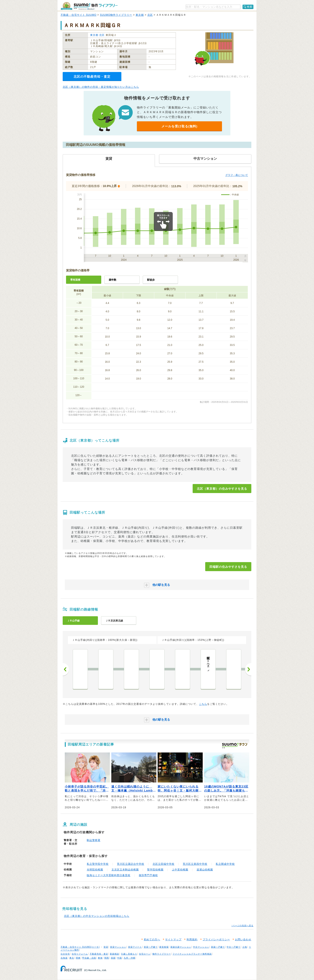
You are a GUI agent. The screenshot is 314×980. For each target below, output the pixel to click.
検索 (250, 7)
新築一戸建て (218, 947)
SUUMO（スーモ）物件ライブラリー (89, 6)
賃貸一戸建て (151, 947)
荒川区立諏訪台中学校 (131, 864)
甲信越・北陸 (89, 958)
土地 (245, 947)
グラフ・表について (237, 175)
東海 (100, 958)
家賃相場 (164, 947)
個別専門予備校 (148, 875)
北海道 (64, 958)
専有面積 (75, 280)
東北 (72, 958)
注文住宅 (65, 954)
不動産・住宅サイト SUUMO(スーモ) (80, 947)
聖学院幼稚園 (155, 870)
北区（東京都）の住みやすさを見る (222, 489)
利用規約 (192, 939)
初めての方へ (152, 939)
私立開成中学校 (225, 864)
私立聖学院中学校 (98, 864)
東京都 (140, 15)
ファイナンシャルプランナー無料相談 (192, 954)
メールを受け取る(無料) (179, 126)
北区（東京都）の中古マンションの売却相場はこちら (97, 916)
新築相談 (114, 954)
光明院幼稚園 (95, 870)
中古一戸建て (234, 947)
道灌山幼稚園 (205, 870)
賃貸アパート (135, 947)
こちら (203, 704)
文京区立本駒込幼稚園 (125, 870)
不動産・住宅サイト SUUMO (78, 15)
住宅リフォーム (80, 954)
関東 (78, 958)
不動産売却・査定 (99, 954)
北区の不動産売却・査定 (92, 77)
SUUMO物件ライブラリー (116, 15)
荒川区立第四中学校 (195, 864)
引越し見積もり (129, 954)
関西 (107, 958)
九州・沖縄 (129, 958)
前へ (66, 669)
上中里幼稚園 (180, 870)
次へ (248, 669)
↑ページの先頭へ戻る (242, 926)
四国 (113, 958)
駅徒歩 (151, 280)
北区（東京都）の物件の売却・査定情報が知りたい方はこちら (101, 87)
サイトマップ (173, 939)
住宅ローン (145, 954)
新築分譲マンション (181, 947)
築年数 (113, 280)
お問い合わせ (243, 939)
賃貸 (106, 947)
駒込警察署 (94, 840)
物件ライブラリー (162, 954)
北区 (150, 15)
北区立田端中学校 (163, 864)
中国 (119, 958)
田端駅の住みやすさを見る (228, 567)
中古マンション (201, 947)
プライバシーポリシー (216, 939)
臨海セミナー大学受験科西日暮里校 (109, 875)
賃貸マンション (118, 947)
